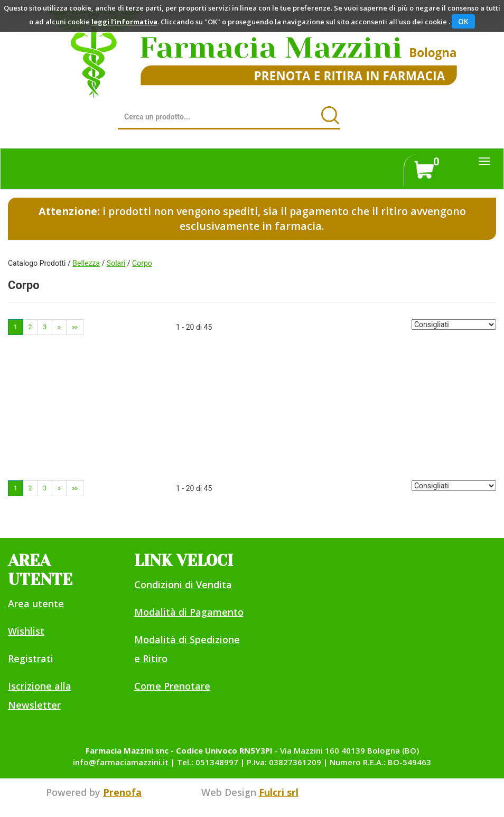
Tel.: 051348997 (208, 762)
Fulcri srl (279, 792)
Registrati (31, 658)
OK (463, 21)
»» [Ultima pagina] (75, 327)
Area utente (36, 604)
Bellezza (86, 263)
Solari (116, 263)
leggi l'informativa (124, 22)
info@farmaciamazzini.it (121, 762)
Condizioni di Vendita (183, 584)
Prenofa (122, 792)
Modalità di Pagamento (189, 612)
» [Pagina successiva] (59, 327)
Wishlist (26, 631)
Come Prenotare (172, 686)
